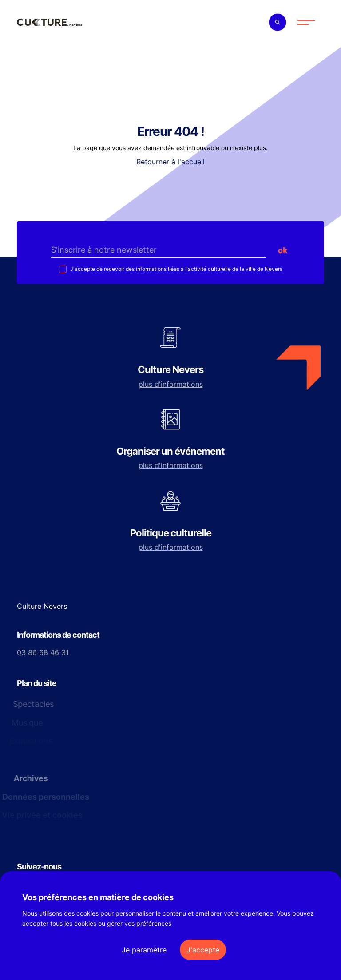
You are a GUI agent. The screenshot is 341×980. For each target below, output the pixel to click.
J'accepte (203, 950)
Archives (28, 778)
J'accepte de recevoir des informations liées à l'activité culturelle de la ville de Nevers (176, 269)
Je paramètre (144, 950)
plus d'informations (171, 384)
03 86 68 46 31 (43, 652)
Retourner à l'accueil (170, 162)
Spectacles (30, 704)
